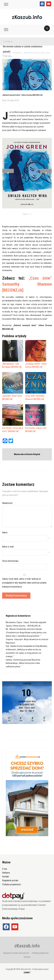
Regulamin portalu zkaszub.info (16, 953)
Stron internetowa (10, 561)
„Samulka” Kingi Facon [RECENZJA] (12, 397)
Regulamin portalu (10, 880)
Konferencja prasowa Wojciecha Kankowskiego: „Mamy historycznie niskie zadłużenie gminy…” (23, 663)
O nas (5, 869)
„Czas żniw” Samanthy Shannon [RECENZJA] (27, 284)
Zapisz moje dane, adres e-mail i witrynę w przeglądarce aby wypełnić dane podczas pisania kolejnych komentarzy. (24, 583)
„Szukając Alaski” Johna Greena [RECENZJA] (36, 365)
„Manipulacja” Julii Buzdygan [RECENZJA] (12, 365)
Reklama (6, 873)
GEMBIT (27, 973)
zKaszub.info (27, 946)
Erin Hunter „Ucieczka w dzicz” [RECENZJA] (13, 430)
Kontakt (6, 877)
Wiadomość (7, 503)
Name (5, 533)
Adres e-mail (8, 547)
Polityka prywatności (12, 884)
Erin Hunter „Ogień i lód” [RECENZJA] (36, 430)
